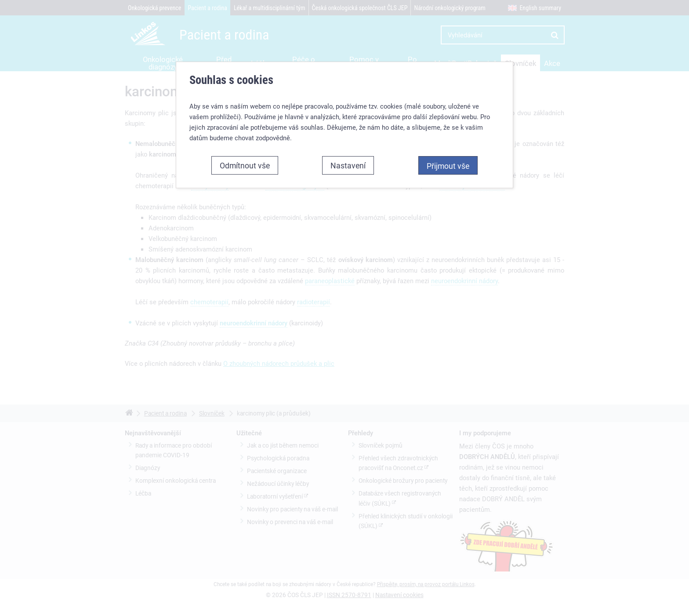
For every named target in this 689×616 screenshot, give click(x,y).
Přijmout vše (448, 166)
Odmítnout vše (245, 165)
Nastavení (348, 165)
